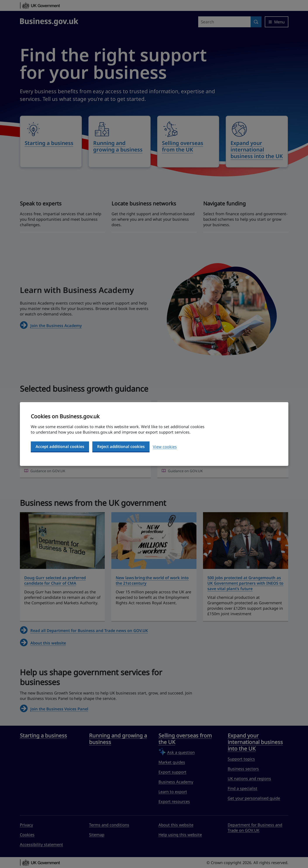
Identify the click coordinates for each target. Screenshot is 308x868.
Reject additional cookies (121, 446)
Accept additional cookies (60, 446)
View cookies (165, 447)
